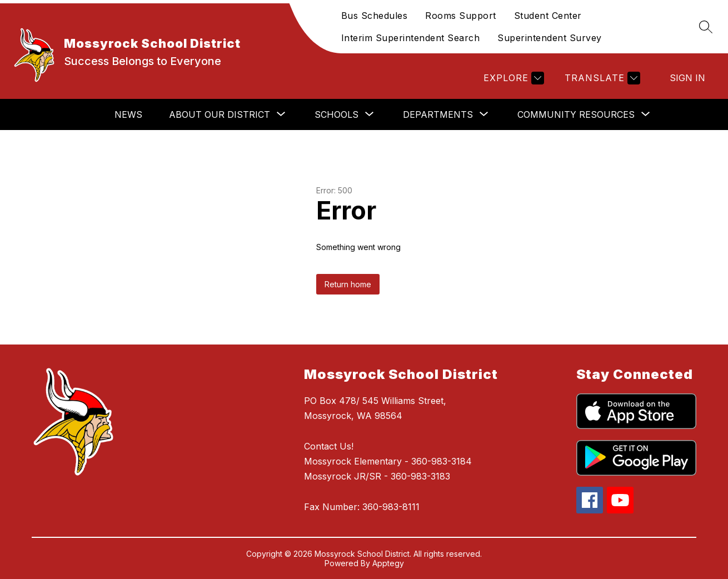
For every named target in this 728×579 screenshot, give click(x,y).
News (128, 114)
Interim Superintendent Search (411, 38)
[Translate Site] (601, 78)
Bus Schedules (375, 16)
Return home (348, 284)
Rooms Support (461, 16)
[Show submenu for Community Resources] (576, 114)
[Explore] (512, 78)
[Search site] (706, 27)
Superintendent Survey (550, 38)
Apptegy (388, 563)
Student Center (548, 16)
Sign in (687, 78)
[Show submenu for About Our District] (220, 114)
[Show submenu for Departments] (438, 114)
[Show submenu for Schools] (336, 114)
